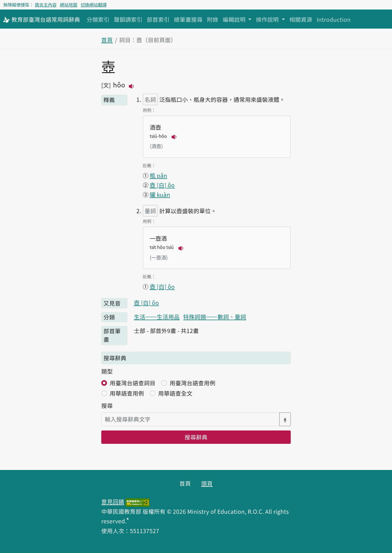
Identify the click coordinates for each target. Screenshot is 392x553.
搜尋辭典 (196, 437)
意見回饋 (113, 502)
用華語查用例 (127, 393)
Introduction (334, 19)
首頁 (107, 40)
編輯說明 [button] (235, 19)
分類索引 (98, 19)
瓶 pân (158, 175)
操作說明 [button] (268, 19)
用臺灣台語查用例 (192, 383)
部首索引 (158, 19)
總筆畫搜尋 (188, 19)
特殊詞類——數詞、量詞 (215, 317)
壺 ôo (162, 185)
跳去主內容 (46, 5)
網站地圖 (69, 5)
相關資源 (301, 19)
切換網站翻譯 (94, 5)
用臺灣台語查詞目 (133, 383)
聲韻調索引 (128, 19)
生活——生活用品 (157, 317)
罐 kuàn (160, 194)
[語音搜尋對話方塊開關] (285, 419)
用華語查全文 (175, 393)
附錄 (213, 19)
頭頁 (207, 483)
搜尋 (107, 405)
